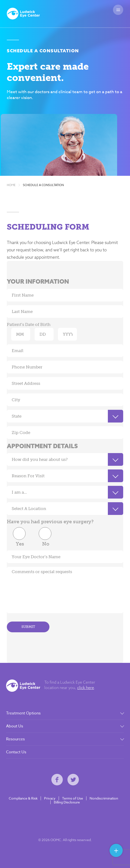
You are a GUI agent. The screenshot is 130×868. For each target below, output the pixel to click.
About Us (15, 726)
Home (11, 185)
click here (86, 688)
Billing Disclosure (67, 802)
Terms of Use (73, 798)
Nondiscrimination (104, 798)
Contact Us (16, 752)
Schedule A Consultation (43, 185)
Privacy (50, 798)
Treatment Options (23, 713)
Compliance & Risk (23, 798)
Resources (15, 739)
